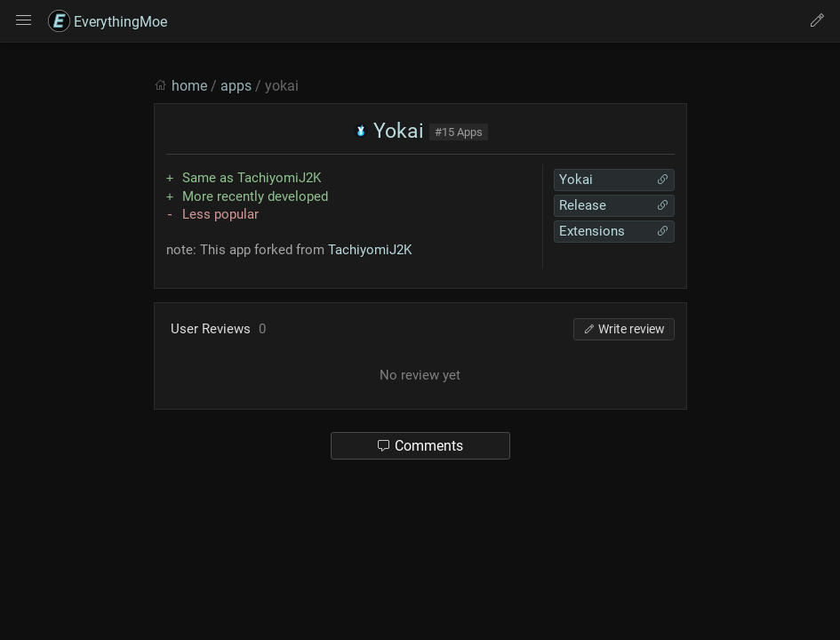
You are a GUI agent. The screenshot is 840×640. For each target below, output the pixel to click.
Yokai (389, 131)
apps (236, 86)
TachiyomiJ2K (370, 250)
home (189, 86)
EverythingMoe (108, 22)
